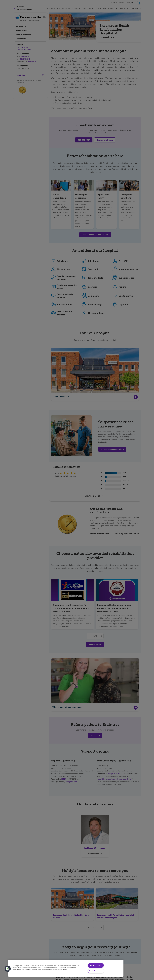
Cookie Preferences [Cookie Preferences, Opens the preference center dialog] (96, 971)
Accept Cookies (96, 965)
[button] (8, 969)
